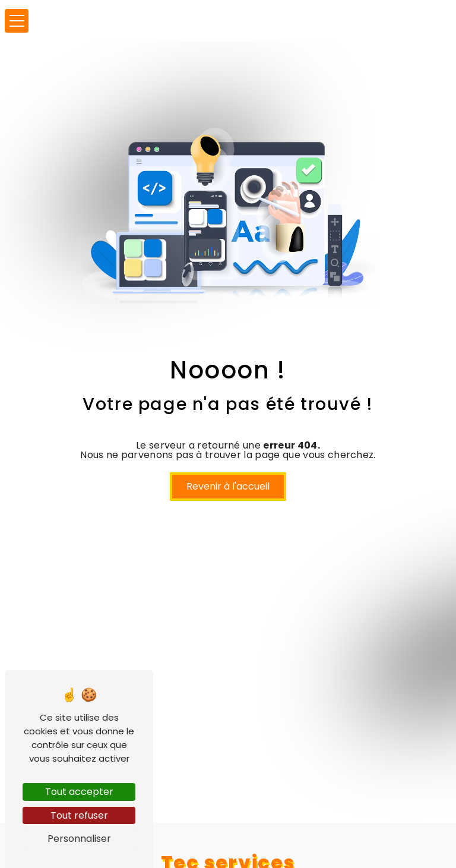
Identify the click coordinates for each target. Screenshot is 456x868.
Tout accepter (79, 792)
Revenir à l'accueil (228, 486)
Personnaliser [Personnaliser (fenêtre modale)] (79, 839)
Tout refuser (79, 815)
